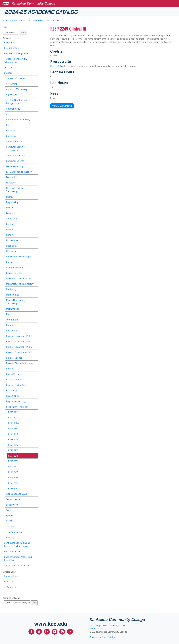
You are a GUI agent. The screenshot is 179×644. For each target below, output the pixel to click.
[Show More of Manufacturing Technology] (36, 284)
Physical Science (14, 358)
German (10, 224)
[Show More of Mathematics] (36, 294)
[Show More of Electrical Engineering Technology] (36, 188)
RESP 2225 (13, 450)
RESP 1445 (13, 434)
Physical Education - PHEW (19, 352)
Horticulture (12, 240)
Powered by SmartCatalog (102, 637)
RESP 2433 (13, 472)
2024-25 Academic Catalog (41, 12)
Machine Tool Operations (19, 278)
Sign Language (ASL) (16, 494)
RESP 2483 (13, 488)
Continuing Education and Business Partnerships (17, 544)
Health (9, 229)
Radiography (13, 396)
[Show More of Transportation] (36, 532)
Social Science (13, 499)
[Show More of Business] (36, 130)
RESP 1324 (13, 423)
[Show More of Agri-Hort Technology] (36, 89)
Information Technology (18, 257)
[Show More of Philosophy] (36, 330)
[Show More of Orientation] (36, 319)
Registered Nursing (16, 401)
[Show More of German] (36, 224)
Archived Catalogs (12, 598)
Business (11, 130)
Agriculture (12, 95)
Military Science (14, 309)
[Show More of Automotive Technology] (36, 119)
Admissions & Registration (17, 53)
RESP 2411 (13, 467)
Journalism (12, 262)
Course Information (16, 78)
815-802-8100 (96, 629)
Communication (14, 141)
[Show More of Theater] (36, 526)
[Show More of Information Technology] (36, 256)
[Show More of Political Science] (36, 374)
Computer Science (15, 161)
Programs (9, 42)
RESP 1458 (13, 439)
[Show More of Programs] (36, 42)
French (10, 213)
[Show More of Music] (36, 314)
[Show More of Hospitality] (36, 245)
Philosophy (12, 331)
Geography (12, 219)
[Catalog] (17, 603)
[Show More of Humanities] (36, 251)
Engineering (12, 202)
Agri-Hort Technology (17, 89)
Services (8, 67)
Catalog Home (11, 576)
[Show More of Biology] (36, 125)
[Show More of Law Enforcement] (36, 267)
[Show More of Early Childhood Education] (36, 171)
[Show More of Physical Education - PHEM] (36, 347)
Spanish (10, 516)
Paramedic (11, 325)
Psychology (12, 390)
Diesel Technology (15, 166)
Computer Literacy (15, 155)
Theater (10, 527)
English (10, 208)
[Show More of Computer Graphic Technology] (36, 146)
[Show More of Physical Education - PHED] (36, 341)
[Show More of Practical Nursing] (36, 379)
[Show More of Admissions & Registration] (36, 53)
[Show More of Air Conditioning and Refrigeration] (36, 100)
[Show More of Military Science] (36, 308)
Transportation (14, 532)
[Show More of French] (36, 213)
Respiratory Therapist (41, 20)
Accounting (12, 84)
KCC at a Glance (12, 48)
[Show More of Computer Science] (36, 161)
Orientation (12, 320)
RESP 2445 (13, 478)
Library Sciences (14, 273)
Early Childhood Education (19, 172)
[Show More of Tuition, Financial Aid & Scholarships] (36, 58)
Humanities (12, 251)
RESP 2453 (13, 483)
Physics (10, 369)
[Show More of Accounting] (36, 83)
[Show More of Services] (36, 67)
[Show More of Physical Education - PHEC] (36, 336)
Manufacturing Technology (20, 284)
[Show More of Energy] (36, 196)
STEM (9, 521)
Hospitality (12, 246)
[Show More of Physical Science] (36, 357)
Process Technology (16, 385)
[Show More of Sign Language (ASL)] (36, 494)
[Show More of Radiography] (36, 396)
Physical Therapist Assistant (20, 363)
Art (8, 114)
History (10, 235)
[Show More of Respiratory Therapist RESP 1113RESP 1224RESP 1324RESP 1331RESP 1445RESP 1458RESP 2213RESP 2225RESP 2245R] (36, 406)
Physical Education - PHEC (19, 336)
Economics (11, 177)
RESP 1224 (13, 418)
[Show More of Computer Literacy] (36, 155)
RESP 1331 (13, 429)
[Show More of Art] (36, 114)
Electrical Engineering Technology (17, 190)
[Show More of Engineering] (36, 202)
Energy (10, 197)
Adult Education (12, 551)
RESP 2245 (13, 456)
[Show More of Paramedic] (36, 325)
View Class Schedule (62, 106)
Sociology (11, 510)
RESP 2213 (13, 445)
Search (23, 32)
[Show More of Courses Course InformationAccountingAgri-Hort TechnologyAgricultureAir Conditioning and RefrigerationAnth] (36, 73)
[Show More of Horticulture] (36, 240)
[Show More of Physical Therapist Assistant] (36, 363)
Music (9, 314)
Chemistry (11, 136)
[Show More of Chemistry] (36, 136)
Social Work (12, 505)
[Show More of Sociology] (36, 510)
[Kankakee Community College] (92, 4)
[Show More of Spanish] (36, 515)
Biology (10, 125)
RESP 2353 (13, 461)
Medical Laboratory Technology (16, 302)
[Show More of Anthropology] (36, 108)
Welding (10, 537)
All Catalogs (10, 587)
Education (11, 183)
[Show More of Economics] (36, 177)
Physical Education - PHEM (19, 347)
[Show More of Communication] (36, 141)
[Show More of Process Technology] (36, 385)
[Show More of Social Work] (36, 504)
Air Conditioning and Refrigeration (16, 102)
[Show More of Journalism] (36, 262)
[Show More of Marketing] (36, 289)
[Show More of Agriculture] (36, 94)
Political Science (14, 374)
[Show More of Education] (36, 182)
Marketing (11, 289)
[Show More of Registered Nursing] (36, 401)
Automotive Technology (18, 120)
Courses (28, 20)
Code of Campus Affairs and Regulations (18, 559)
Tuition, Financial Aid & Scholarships (15, 60)
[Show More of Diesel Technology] (36, 166)
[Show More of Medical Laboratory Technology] (36, 300)
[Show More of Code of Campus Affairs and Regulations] (36, 557)
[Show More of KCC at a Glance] (36, 48)
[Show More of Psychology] (36, 390)
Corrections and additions (17, 566)
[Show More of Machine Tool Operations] (36, 278)
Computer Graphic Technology (15, 148)
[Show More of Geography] (36, 218)
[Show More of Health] (36, 229)
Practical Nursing (15, 380)
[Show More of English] (36, 207)
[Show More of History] (36, 235)
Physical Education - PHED (19, 341)
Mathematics (13, 295)
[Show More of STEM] (36, 521)
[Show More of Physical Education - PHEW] (36, 352)
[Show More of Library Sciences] (36, 273)
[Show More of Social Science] (36, 499)
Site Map (9, 582)
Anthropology (13, 109)
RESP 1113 (13, 412)
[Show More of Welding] (36, 537)
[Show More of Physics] (36, 368)
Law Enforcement (15, 268)
